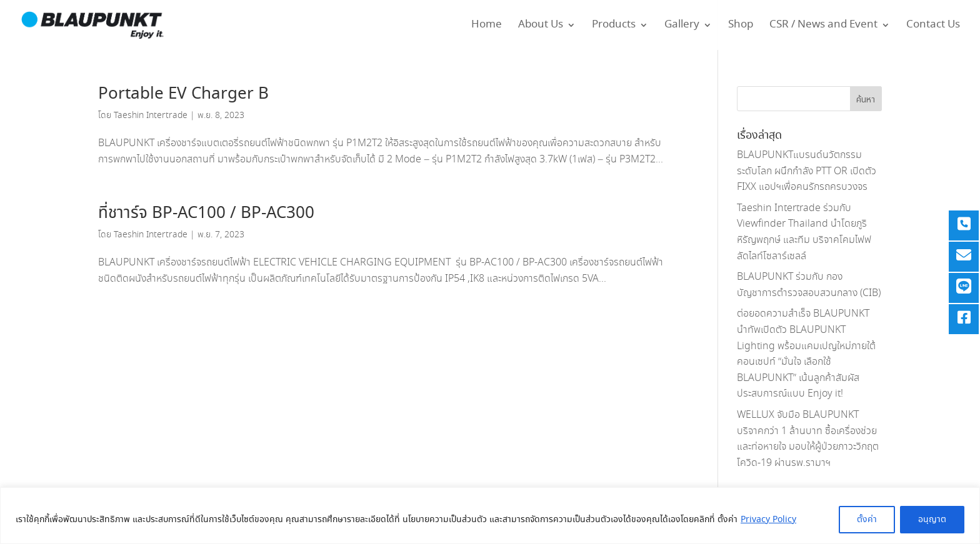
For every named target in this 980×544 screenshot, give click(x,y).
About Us (541, 27)
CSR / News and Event (823, 27)
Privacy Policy (768, 520)
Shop (741, 27)
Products (614, 27)
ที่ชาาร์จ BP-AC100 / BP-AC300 (206, 214)
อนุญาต (932, 520)
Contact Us (933, 27)
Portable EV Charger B (183, 94)
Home (487, 27)
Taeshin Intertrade (151, 116)
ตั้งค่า (867, 520)
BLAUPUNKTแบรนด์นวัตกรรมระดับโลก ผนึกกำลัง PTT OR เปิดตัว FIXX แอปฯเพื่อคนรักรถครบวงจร (807, 171)
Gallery (682, 27)
